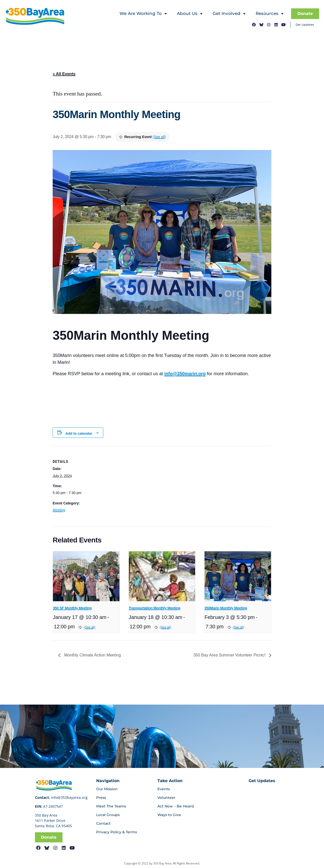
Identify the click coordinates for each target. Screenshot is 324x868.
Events (164, 789)
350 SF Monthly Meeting (72, 608)
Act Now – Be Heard (176, 806)
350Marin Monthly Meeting (226, 608)
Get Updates (305, 25)
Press (101, 798)
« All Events (64, 74)
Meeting (59, 510)
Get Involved (229, 14)
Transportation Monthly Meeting (155, 608)
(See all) (159, 137)
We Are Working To (143, 14)
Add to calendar (79, 433)
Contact (103, 823)
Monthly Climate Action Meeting (92, 655)
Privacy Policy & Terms (117, 832)
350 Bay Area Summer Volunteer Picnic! (230, 655)
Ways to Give (169, 815)
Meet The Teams (111, 806)
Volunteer (166, 798)
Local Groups (108, 815)
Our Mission (107, 789)
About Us (190, 14)
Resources (270, 14)
